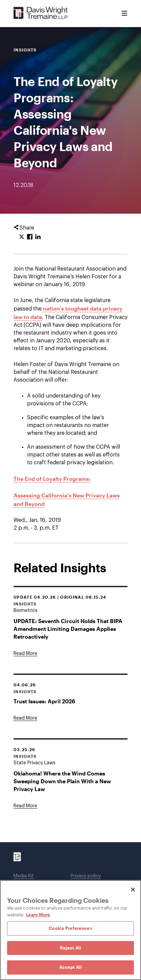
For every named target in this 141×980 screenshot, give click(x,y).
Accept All (70, 967)
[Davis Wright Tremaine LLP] (41, 13)
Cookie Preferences (70, 928)
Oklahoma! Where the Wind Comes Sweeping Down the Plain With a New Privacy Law (62, 781)
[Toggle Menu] (124, 14)
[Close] (133, 890)
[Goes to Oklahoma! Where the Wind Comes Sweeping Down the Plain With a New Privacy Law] (25, 806)
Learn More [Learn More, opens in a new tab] (38, 915)
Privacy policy (86, 876)
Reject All (70, 948)
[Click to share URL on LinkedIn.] (38, 237)
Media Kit (24, 876)
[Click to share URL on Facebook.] (30, 237)
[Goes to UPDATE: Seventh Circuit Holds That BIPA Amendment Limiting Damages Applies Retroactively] (25, 654)
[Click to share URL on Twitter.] (22, 237)
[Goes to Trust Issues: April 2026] (25, 718)
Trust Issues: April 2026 (44, 701)
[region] (70, 930)
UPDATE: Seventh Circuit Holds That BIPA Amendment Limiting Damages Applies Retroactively (68, 629)
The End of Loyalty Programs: (52, 479)
